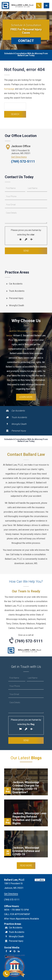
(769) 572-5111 (23, 161)
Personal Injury (16, 298)
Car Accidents (16, 284)
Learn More (26, 397)
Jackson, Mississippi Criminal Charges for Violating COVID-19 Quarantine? (26, 787)
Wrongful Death (17, 305)
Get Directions (19, 157)
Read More (26, 866)
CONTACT (26, 41)
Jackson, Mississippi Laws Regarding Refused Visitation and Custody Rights (29, 818)
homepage (9, 89)
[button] (48, 6)
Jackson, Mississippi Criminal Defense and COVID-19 (26, 851)
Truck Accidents (17, 291)
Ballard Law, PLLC (18, 6)
